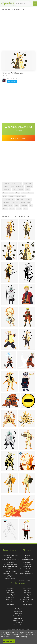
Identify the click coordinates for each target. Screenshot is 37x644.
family (11, 193)
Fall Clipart (27, 590)
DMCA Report (27, 562)
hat (22, 199)
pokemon (6, 183)
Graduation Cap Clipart (27, 599)
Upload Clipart (27, 567)
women (30, 193)
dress (16, 206)
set (18, 199)
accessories (20, 187)
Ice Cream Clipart (19, 620)
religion (28, 199)
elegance (21, 190)
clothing (5, 187)
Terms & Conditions (27, 560)
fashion (13, 183)
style (25, 183)
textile (11, 196)
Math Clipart (10, 588)
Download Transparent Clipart (18, 129)
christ (5, 196)
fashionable (7, 190)
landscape (15, 202)
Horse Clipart (27, 595)
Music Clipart (10, 599)
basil (14, 190)
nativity (19, 209)
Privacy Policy (27, 564)
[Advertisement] (18, 31)
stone (28, 190)
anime (24, 193)
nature (18, 196)
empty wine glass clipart (10, 574)
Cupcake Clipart (10, 595)
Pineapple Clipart (18, 616)
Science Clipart (10, 602)
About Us (27, 555)
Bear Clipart (27, 602)
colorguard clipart (10, 571)
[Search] (28, 4)
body (18, 193)
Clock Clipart (27, 593)
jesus (29, 202)
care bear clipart (10, 578)
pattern (5, 209)
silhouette (6, 202)
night (12, 187)
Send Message (12, 81)
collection (29, 187)
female (12, 209)
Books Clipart (10, 590)
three (26, 209)
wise (20, 183)
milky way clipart (10, 576)
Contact (27, 557)
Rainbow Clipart (27, 604)
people (5, 193)
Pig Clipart (18, 623)
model (5, 206)
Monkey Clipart (18, 618)
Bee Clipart (27, 597)
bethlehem (24, 206)
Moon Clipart (27, 588)
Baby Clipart (10, 604)
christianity (6, 199)
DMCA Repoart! (19, 138)
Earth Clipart (10, 597)
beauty (23, 202)
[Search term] (23, 4)
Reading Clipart (18, 611)
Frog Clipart (10, 593)
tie (31, 206)
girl (13, 199)
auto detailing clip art (10, 564)
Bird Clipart (18, 613)
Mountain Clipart (19, 625)
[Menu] (35, 4)
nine (11, 206)
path (31, 183)
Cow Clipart (18, 609)
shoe (24, 196)
